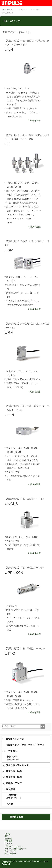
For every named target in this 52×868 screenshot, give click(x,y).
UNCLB (11, 504)
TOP (8, 10)
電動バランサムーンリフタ (13, 758)
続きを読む (35, 120)
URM (9, 332)
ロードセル (12, 751)
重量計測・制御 (14, 777)
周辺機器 (11, 789)
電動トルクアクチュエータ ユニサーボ (25, 745)
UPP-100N (14, 573)
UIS (8, 144)
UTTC (10, 653)
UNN (9, 50)
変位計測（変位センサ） (18, 765)
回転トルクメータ (15, 739)
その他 (9, 804)
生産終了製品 (17, 817)
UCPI (9, 415)
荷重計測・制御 (14, 771)
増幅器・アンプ (14, 783)
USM (9, 250)
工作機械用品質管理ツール (14, 797)
